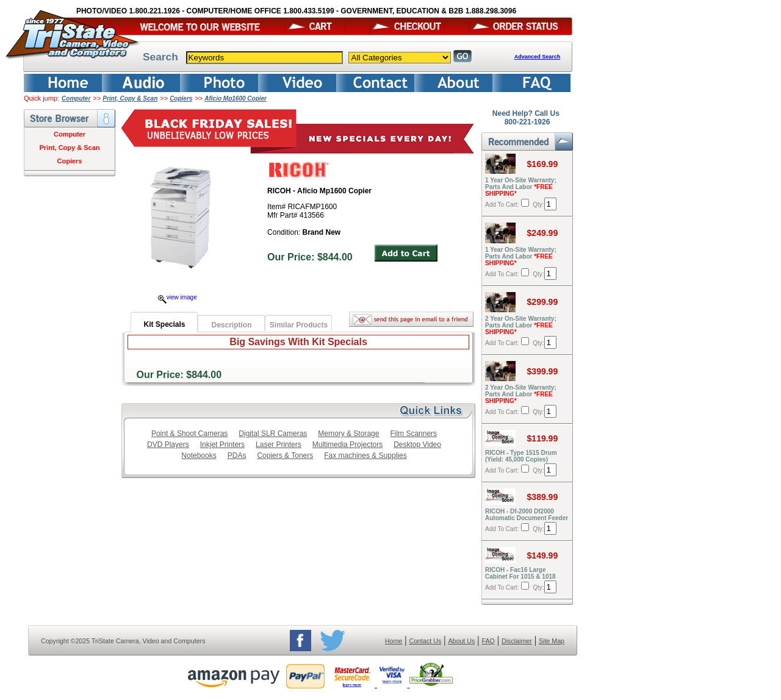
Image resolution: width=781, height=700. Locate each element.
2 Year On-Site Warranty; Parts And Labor (521, 325)
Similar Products (299, 325)
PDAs (237, 455)
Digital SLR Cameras (273, 434)
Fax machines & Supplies (365, 455)
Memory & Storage (348, 434)
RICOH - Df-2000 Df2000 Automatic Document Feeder (527, 515)
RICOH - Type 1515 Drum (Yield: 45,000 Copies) (521, 456)
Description (231, 325)
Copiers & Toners (285, 455)
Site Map (552, 641)
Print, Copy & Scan (130, 98)
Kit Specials (164, 324)
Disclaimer (517, 641)
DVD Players (168, 445)
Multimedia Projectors (347, 445)
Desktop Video (417, 445)
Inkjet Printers (222, 445)
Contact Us (426, 641)
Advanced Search (538, 57)
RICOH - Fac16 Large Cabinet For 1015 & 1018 (520, 573)
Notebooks (199, 455)
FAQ (488, 641)
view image (178, 297)
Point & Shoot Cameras (189, 434)
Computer (76, 98)
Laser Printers (279, 445)
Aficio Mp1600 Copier (236, 98)
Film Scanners (413, 434)
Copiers (181, 98)
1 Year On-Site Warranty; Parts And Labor (521, 187)
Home (394, 641)
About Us (461, 641)
